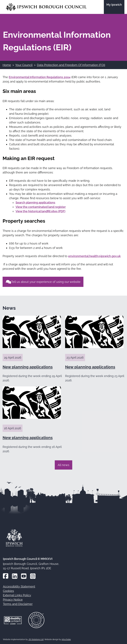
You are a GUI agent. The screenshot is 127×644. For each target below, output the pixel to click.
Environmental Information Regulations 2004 (40, 77)
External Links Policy (17, 595)
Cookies (8, 591)
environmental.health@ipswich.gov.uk (94, 256)
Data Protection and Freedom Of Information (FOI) (71, 65)
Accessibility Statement (19, 586)
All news (63, 465)
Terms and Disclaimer (18, 604)
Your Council (24, 65)
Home (7, 65)
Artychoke (66, 639)
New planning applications (28, 367)
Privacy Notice (13, 600)
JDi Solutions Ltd (36, 639)
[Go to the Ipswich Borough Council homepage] (46, 7)
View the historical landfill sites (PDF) (40, 211)
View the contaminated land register (41, 207)
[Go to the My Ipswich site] (114, 7)
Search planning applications (35, 203)
